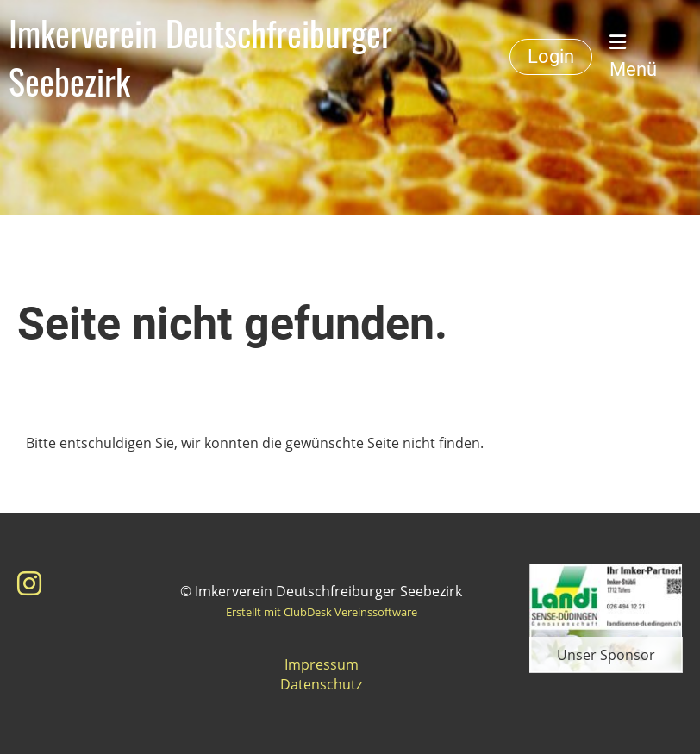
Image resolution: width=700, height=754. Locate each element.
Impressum (322, 664)
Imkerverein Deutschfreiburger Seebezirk (200, 57)
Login (551, 56)
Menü (633, 56)
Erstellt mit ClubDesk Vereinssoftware (322, 612)
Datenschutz (321, 684)
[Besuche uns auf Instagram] (29, 583)
